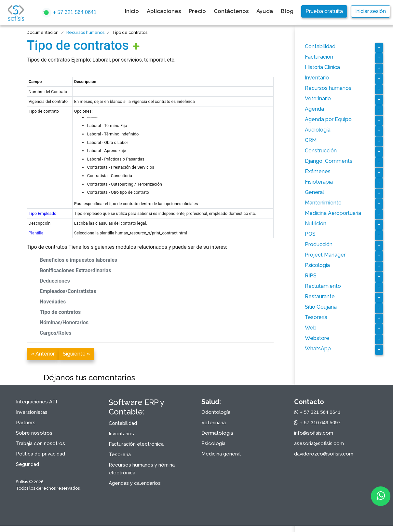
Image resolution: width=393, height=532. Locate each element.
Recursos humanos (85, 32)
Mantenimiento (323, 203)
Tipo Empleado (42, 213)
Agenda (314, 109)
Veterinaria (214, 423)
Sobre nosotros (34, 433)
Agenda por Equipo (328, 119)
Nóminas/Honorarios (64, 322)
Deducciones (55, 281)
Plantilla (36, 233)
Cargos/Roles (55, 333)
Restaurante (320, 296)
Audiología (318, 130)
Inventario (317, 78)
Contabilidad (320, 46)
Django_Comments (329, 161)
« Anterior (43, 354)
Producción (319, 244)
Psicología (317, 265)
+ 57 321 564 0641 (69, 13)
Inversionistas (32, 412)
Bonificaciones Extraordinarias (75, 270)
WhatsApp (318, 349)
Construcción (321, 151)
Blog (287, 11)
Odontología (216, 412)
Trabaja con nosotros (41, 443)
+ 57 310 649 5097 (317, 422)
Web (311, 328)
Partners (26, 423)
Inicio (132, 11)
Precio (197, 11)
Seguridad (27, 464)
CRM (311, 140)
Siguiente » (76, 354)
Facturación (319, 57)
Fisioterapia (319, 182)
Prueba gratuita (324, 11)
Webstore (317, 338)
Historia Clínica (322, 67)
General (314, 192)
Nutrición (316, 224)
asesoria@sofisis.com (319, 443)
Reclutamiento (323, 286)
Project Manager (325, 255)
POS (310, 234)
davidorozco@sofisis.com (324, 454)
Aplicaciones (164, 11)
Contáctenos (231, 11)
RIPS (311, 276)
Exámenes (318, 171)
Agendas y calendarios (135, 483)
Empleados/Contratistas (68, 291)
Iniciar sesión (371, 11)
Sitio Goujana (321, 307)
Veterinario (318, 98)
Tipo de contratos (78, 45)
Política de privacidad (41, 454)
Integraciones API (36, 402)
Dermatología (217, 433)
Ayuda (265, 11)
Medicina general (221, 454)
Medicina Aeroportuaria (333, 213)
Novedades (53, 302)
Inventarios (121, 434)
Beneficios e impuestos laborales (78, 260)
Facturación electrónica (136, 444)
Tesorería (316, 317)
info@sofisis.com (314, 433)
